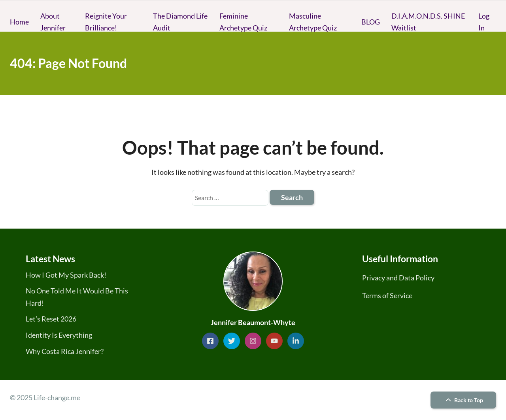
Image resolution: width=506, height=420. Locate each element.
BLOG (371, 22)
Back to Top (463, 400)
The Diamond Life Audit (180, 22)
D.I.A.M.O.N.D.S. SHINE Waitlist (428, 22)
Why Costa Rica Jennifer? (65, 351)
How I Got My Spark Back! (66, 275)
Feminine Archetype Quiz (243, 22)
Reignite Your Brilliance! (106, 22)
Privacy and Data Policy (398, 278)
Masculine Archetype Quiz (313, 22)
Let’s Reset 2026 (51, 319)
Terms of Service (387, 295)
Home (19, 22)
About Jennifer (53, 22)
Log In (484, 22)
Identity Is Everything (59, 335)
